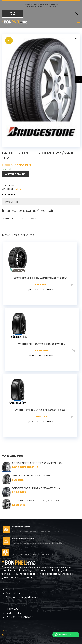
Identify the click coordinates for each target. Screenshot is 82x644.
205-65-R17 (36, 356)
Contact (10, 589)
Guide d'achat (13, 593)
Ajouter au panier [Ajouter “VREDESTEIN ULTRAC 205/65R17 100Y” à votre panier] (78, 351)
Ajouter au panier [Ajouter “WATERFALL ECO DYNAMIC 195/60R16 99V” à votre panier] (76, 285)
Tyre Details (11, 202)
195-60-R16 (35, 290)
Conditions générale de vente (22, 597)
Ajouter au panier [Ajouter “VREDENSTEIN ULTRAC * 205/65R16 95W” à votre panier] (76, 417)
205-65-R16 (35, 422)
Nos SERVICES (13, 613)
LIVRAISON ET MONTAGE (19, 617)
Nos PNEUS (12, 609)
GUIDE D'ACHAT (13, 14)
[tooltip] (79, 80)
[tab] (41, 202)
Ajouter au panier (15, 174)
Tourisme (18, 189)
